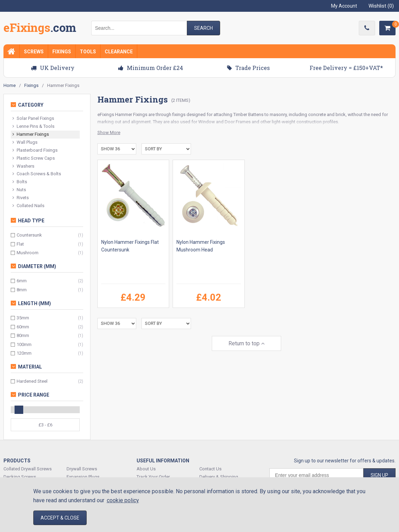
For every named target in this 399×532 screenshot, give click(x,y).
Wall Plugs (25, 143)
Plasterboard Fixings (35, 150)
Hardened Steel (32, 381)
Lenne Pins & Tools (33, 127)
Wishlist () (381, 6)
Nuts (19, 190)
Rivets (21, 198)
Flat (20, 244)
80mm (23, 335)
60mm (23, 327)
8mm (22, 290)
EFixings (40, 29)
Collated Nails (28, 206)
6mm (22, 281)
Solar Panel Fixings (33, 119)
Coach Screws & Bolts (37, 174)
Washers (23, 166)
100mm (24, 344)
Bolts (20, 182)
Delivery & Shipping (219, 477)
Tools (88, 52)
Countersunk (29, 235)
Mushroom (28, 253)
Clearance (119, 52)
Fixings (62, 52)
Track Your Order (153, 477)
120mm (24, 353)
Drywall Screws (82, 469)
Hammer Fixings (31, 135)
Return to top (246, 343)
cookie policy (123, 500)
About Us (146, 469)
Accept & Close (60, 518)
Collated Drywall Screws (28, 469)
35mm (23, 318)
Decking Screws (20, 477)
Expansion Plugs (83, 477)
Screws (34, 52)
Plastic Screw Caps (34, 158)
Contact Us (210, 469)
